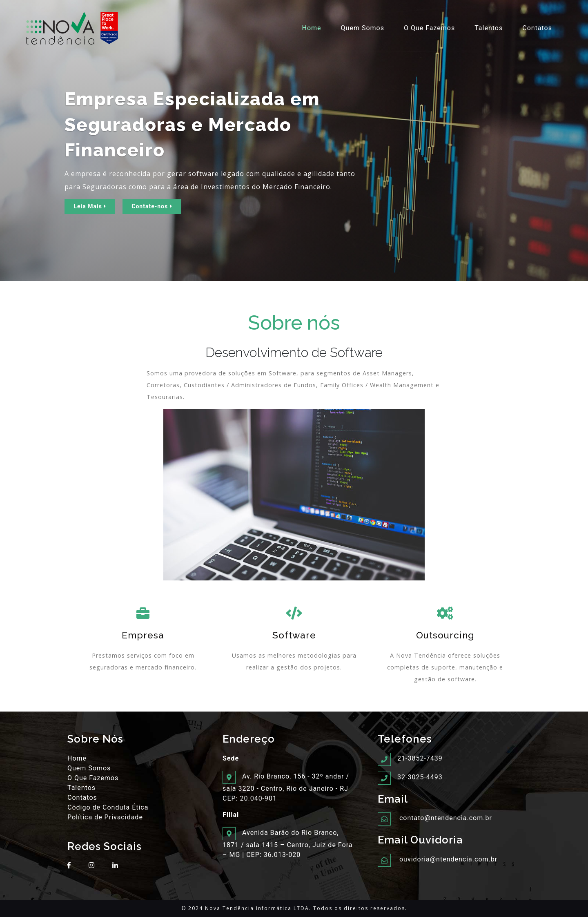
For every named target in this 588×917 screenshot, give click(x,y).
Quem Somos (363, 28)
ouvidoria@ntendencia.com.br (448, 859)
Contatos (537, 28)
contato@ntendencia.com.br (446, 818)
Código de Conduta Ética (108, 807)
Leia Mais (90, 206)
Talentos (489, 28)
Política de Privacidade (105, 817)
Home (313, 28)
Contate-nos (152, 206)
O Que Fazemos (429, 28)
